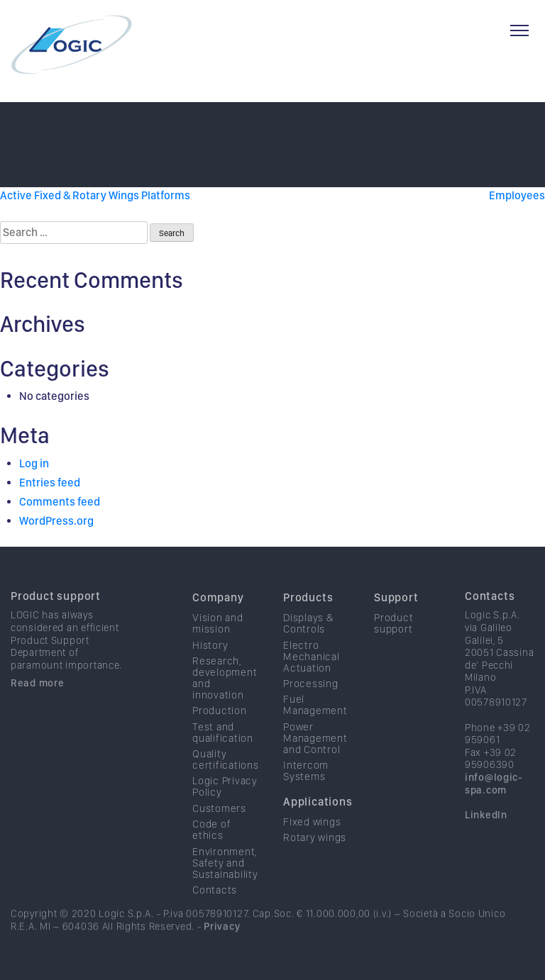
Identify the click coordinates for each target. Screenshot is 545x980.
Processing (311, 701)
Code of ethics (211, 847)
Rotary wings (315, 854)
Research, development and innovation (225, 695)
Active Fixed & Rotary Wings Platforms (95, 195)
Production (220, 728)
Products (308, 614)
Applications (318, 819)
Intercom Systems (306, 788)
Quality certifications (226, 776)
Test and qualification (223, 749)
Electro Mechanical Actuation (312, 673)
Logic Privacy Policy (225, 803)
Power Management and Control (315, 755)
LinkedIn (486, 831)
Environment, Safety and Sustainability (225, 879)
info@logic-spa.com (494, 800)
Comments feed (60, 502)
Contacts (215, 907)
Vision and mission (218, 640)
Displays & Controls (308, 640)
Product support (56, 613)
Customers (219, 825)
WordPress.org (56, 521)
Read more (37, 700)
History (210, 662)
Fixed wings (312, 839)
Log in (34, 463)
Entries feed (50, 483)
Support (396, 614)
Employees (517, 195)
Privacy (222, 942)
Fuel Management (315, 722)
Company (218, 614)
